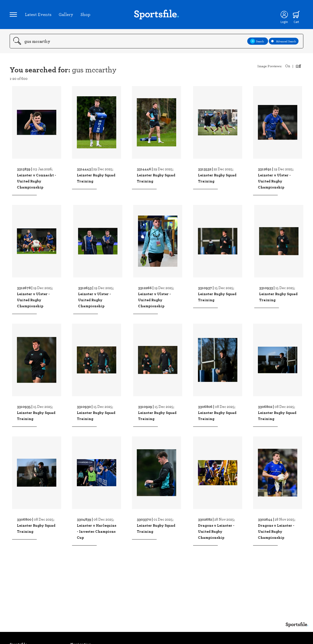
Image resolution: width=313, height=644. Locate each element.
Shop (85, 14)
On (288, 66)
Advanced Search (284, 41)
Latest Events (38, 14)
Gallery (66, 14)
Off (298, 66)
